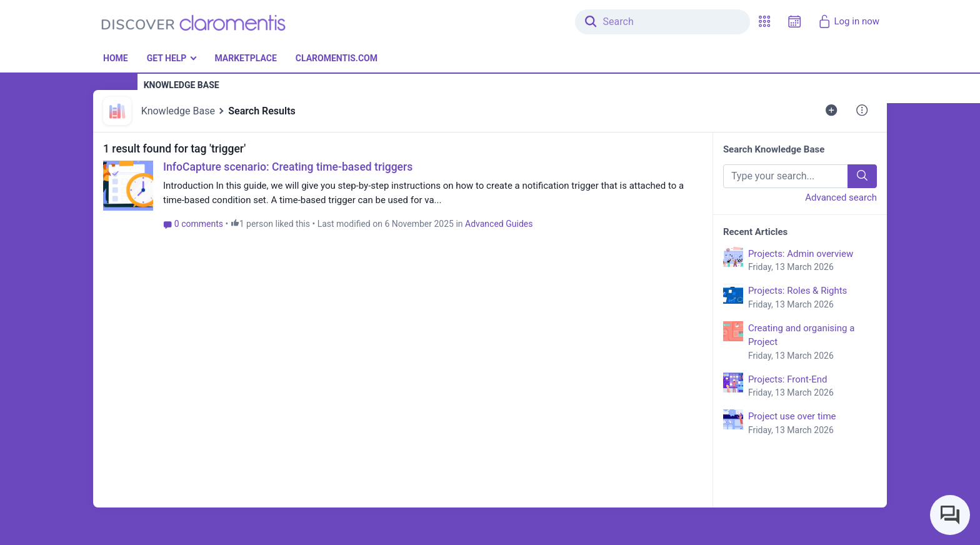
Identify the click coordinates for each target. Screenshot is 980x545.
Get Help (167, 58)
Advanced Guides (499, 224)
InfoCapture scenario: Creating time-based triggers (288, 167)
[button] (764, 22)
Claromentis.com (337, 58)
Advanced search (841, 197)
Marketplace (245, 58)
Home (116, 58)
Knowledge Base (178, 111)
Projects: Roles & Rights (812, 298)
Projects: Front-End (812, 387)
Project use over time (812, 424)
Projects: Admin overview (812, 261)
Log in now (848, 21)
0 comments (193, 224)
